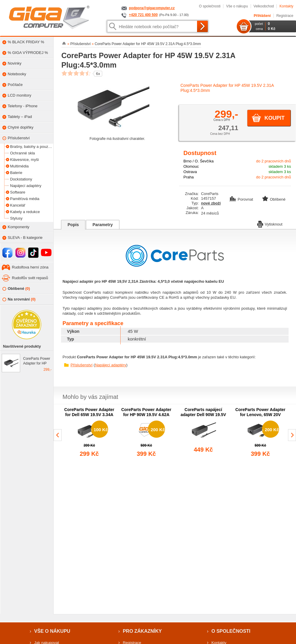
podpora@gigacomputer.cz (152, 8)
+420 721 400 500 (143, 15)
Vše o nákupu (237, 6)
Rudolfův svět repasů (30, 278)
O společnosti (210, 6)
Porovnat (242, 199)
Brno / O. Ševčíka (199, 161)
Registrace (285, 16)
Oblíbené (16, 289)
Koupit (274, 118)
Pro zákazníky (142, 631)
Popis (73, 225)
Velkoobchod (264, 6)
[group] (89, 433)
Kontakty (286, 6)
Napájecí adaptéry (111, 365)
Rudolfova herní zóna (30, 267)
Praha (189, 177)
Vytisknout (270, 224)
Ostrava (190, 172)
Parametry (103, 225)
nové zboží (211, 203)
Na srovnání (19, 299)
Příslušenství (81, 365)
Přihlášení (262, 16)
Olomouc (191, 166)
